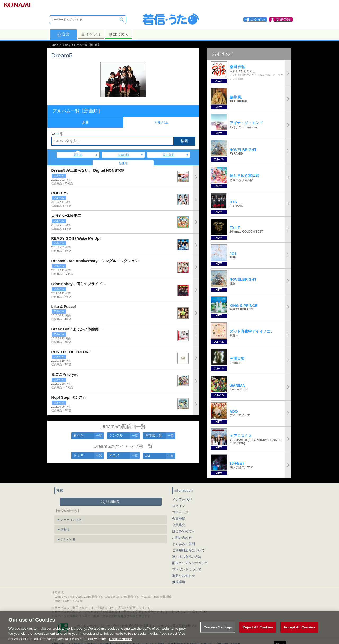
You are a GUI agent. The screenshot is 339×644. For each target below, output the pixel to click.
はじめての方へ (184, 531)
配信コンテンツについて (190, 563)
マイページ (180, 512)
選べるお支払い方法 (187, 557)
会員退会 (179, 525)
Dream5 (64, 45)
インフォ (91, 34)
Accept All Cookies (299, 634)
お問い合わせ (182, 538)
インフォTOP (182, 500)
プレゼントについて (187, 569)
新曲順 (78, 155)
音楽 (63, 34)
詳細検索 (113, 502)
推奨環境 (179, 582)
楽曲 (85, 122)
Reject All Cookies (258, 634)
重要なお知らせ (184, 576)
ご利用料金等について (188, 550)
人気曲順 (123, 155)
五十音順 (168, 155)
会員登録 (179, 519)
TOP (53, 45)
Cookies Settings (218, 634)
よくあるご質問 (184, 544)
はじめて (119, 34)
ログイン (179, 506)
